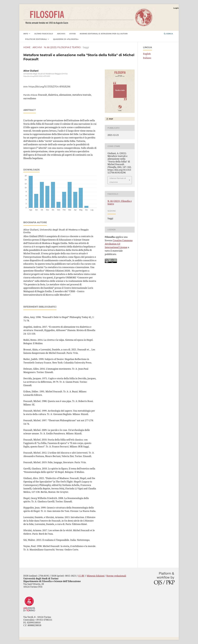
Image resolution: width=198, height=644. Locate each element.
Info (26, 34)
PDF (111, 119)
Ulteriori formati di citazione (118, 180)
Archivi (61, 34)
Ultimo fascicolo (44, 34)
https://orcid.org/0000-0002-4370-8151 (37, 76)
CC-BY (81, 576)
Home (27, 47)
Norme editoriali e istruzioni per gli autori (104, 34)
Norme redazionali (116, 576)
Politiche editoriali (36, 39)
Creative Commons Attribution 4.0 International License (119, 244)
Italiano (147, 58)
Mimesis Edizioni (96, 576)
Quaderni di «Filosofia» (66, 39)
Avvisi (72, 34)
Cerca (168, 34)
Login (176, 8)
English (147, 54)
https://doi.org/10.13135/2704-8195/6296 (49, 87)
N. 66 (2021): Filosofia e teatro (62, 47)
